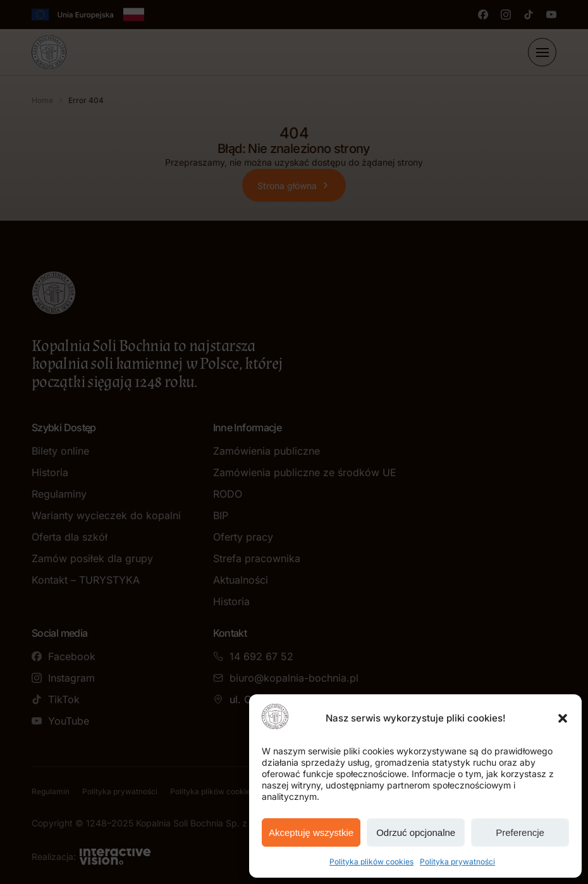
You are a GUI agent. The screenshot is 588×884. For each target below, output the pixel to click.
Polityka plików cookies (371, 862)
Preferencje (520, 832)
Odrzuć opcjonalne (416, 832)
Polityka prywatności (457, 862)
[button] (563, 718)
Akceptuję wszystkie (311, 832)
